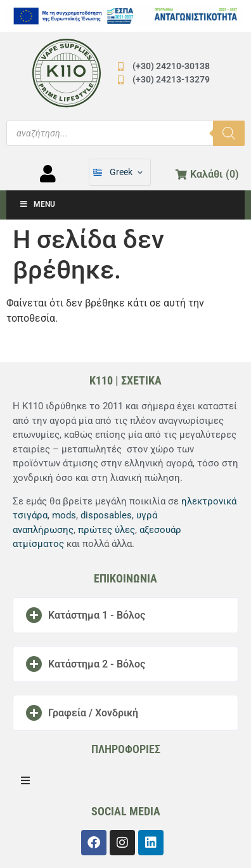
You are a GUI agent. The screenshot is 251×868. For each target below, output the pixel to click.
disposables (106, 515)
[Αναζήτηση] (229, 133)
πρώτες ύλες (106, 530)
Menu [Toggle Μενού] (37, 204)
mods (64, 515)
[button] (125, 615)
